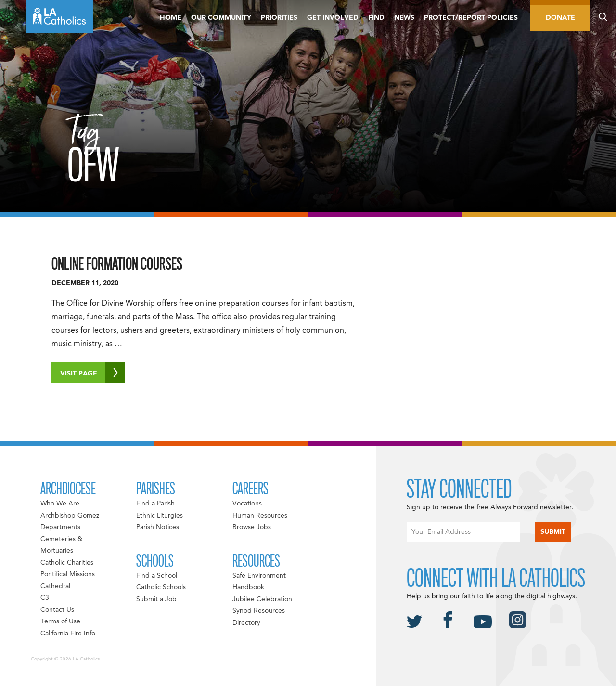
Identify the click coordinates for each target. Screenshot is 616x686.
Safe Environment (259, 576)
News (404, 18)
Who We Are (60, 504)
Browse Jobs (252, 527)
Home (171, 18)
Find (376, 18)
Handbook (248, 587)
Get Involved (333, 18)
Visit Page (93, 373)
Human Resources (260, 516)
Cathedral (55, 586)
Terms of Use (60, 621)
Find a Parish (155, 504)
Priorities (279, 18)
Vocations (247, 504)
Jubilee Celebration (262, 599)
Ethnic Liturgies (160, 516)
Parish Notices (158, 527)
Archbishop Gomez (70, 516)
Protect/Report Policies (471, 18)
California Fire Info (68, 634)
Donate (560, 18)
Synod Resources (259, 611)
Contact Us (57, 610)
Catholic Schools (161, 587)
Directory (246, 623)
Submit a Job (156, 599)
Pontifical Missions (68, 574)
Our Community (221, 18)
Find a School (157, 576)
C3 (45, 598)
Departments (60, 527)
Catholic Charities (67, 563)
